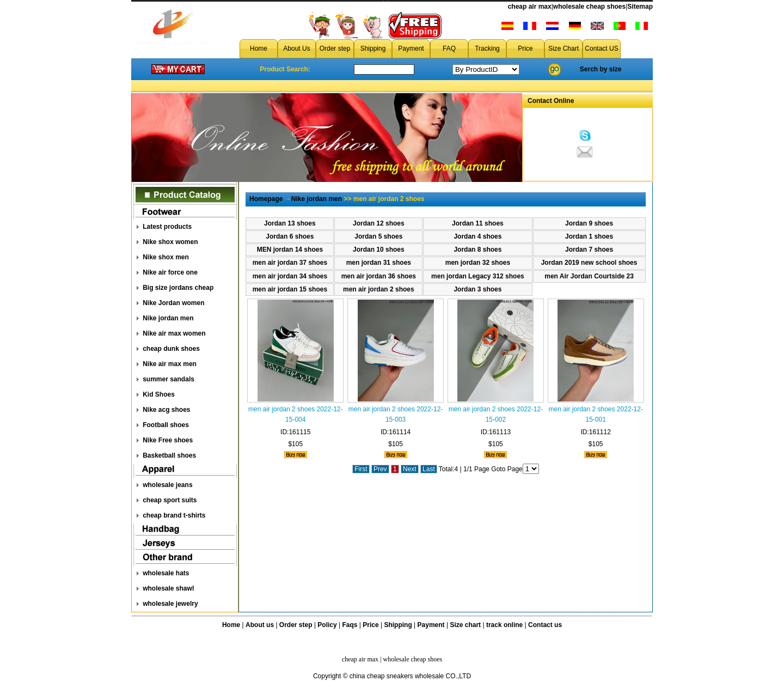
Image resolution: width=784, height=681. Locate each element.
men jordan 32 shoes (478, 263)
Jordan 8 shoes (477, 250)
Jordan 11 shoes (478, 223)
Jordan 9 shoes (589, 223)
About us (260, 625)
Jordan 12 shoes (379, 223)
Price (525, 48)
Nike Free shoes (168, 440)
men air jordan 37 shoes (290, 263)
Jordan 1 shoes (589, 236)
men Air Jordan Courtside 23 (589, 276)
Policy (327, 625)
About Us (296, 48)
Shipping (373, 48)
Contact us (545, 625)
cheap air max (530, 7)
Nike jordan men (168, 318)
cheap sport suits (170, 500)
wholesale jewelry (170, 604)
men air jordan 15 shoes (290, 289)
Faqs (350, 625)
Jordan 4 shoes (477, 236)
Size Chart (563, 48)
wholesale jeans (167, 485)
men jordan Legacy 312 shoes (478, 276)
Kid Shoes (159, 394)
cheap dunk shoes (171, 349)
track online (504, 625)
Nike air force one (170, 272)
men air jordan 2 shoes (379, 289)
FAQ (449, 48)
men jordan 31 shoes (379, 263)
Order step (335, 48)
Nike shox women (170, 242)
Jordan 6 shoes (290, 236)
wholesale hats (166, 573)
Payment (411, 48)
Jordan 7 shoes (589, 250)
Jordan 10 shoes (379, 250)
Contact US (601, 48)
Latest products (167, 227)
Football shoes (166, 425)
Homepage (266, 199)
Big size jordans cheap (178, 288)
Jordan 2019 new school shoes (589, 263)
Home (259, 48)
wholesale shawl (168, 588)
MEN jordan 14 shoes (290, 250)
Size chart (465, 625)
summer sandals (169, 379)
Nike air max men (170, 364)
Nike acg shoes (166, 410)
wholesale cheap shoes (589, 7)
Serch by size (601, 69)
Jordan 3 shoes (477, 289)
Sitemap (640, 7)
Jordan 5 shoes (378, 236)
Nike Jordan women (173, 303)
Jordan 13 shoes (290, 223)
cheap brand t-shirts (174, 515)
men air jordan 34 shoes (290, 276)
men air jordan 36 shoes (379, 276)
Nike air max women (174, 333)
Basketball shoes (169, 455)
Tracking (487, 48)
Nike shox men (166, 257)
